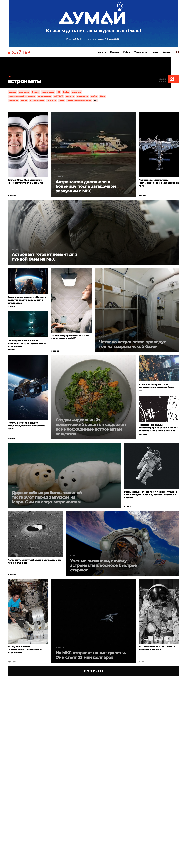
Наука (155, 52)
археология (82, 96)
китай (24, 100)
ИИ (58, 92)
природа (52, 100)
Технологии (141, 52)
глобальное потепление (79, 100)
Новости (101, 52)
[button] (9, 52)
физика (70, 96)
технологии (48, 92)
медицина (24, 92)
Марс (103, 96)
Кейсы (127, 52)
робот (94, 96)
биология (13, 100)
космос (12, 92)
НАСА (66, 92)
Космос (167, 52)
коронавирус (45, 96)
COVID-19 (59, 96)
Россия (36, 92)
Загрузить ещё (94, 671)
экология (76, 92)
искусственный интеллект (22, 96)
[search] (178, 52)
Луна (62, 100)
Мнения (114, 52)
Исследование (37, 100)
